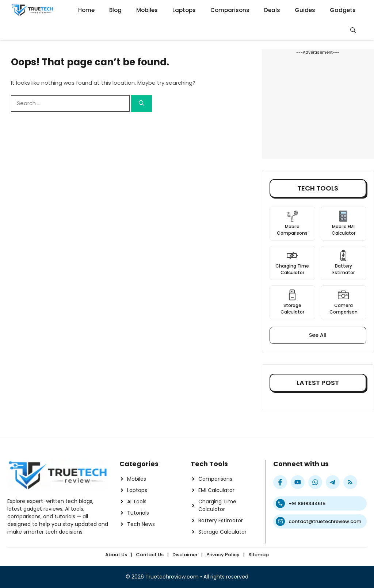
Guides (305, 10)
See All (318, 335)
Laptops (184, 10)
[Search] (142, 103)
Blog (115, 10)
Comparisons (230, 10)
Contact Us (150, 555)
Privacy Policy (223, 555)
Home (86, 10)
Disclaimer (185, 555)
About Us (116, 555)
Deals (272, 10)
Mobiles (147, 10)
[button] (353, 30)
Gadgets (343, 10)
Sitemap (259, 555)
